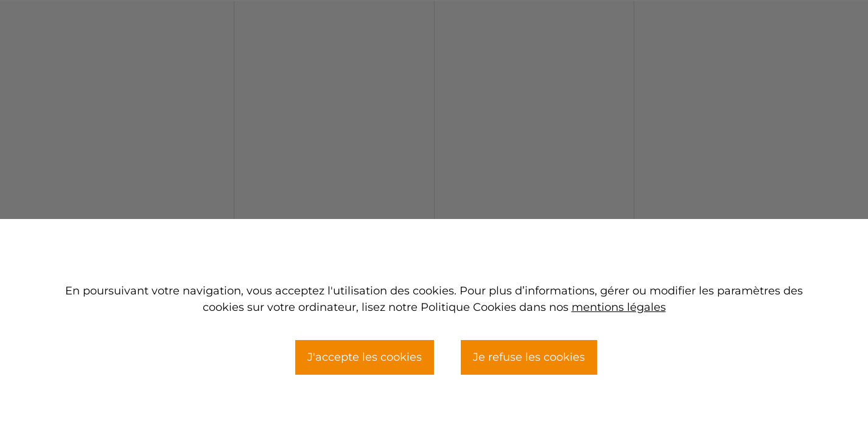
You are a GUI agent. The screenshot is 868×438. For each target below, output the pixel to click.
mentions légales (619, 307)
